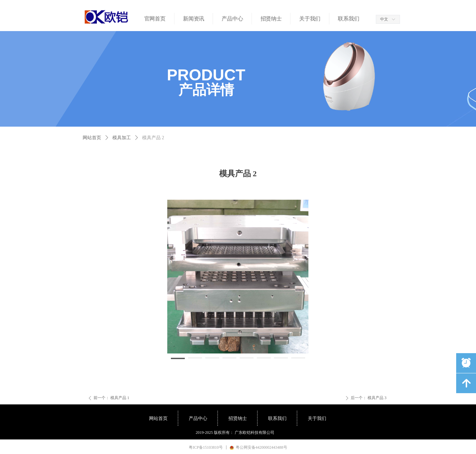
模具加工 (122, 138)
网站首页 (92, 138)
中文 (384, 19)
